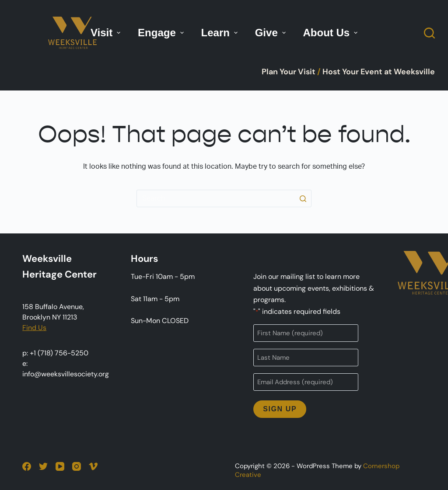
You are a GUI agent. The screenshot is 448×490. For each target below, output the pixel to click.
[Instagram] (77, 466)
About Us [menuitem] (331, 33)
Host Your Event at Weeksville (379, 72)
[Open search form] (429, 33)
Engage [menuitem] (162, 33)
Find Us (34, 328)
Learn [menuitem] (220, 33)
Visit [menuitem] (107, 33)
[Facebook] (27, 466)
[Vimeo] (93, 466)
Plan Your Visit (289, 72)
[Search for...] (224, 198)
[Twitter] (43, 466)
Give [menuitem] (271, 33)
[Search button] (303, 198)
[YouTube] (60, 466)
